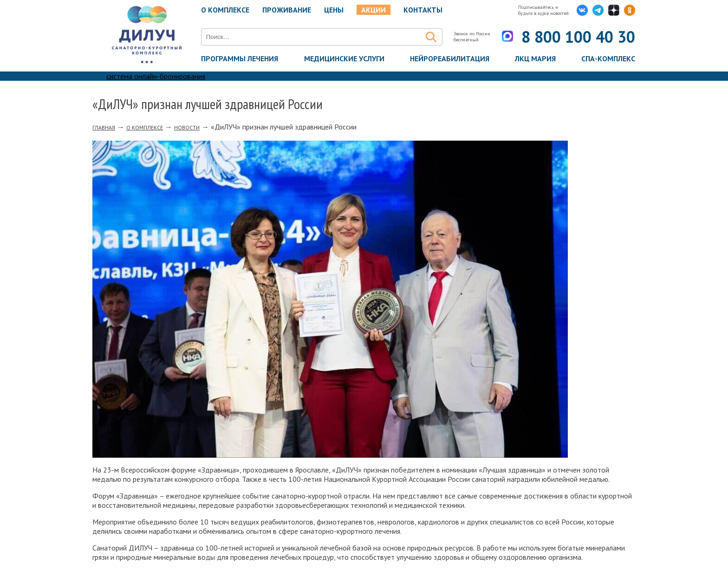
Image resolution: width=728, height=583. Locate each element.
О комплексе (225, 10)
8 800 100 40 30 (578, 37)
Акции (374, 10)
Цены (334, 10)
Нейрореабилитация (450, 58)
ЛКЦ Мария (535, 58)
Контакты (423, 10)
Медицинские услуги (344, 58)
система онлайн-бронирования (156, 76)
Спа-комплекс (608, 58)
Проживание (287, 10)
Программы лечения (240, 58)
